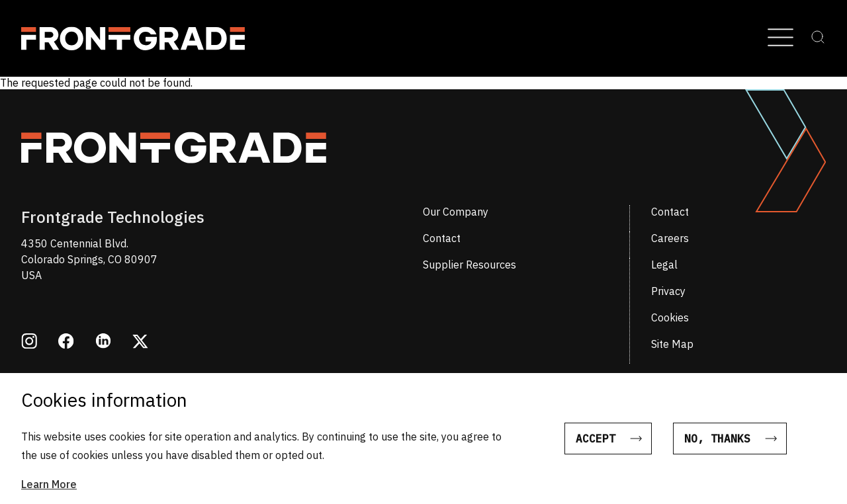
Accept (596, 446)
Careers (670, 238)
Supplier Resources (469, 265)
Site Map (672, 344)
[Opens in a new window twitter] (140, 343)
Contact (670, 212)
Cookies (670, 317)
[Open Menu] (780, 38)
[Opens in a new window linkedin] (103, 342)
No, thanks (717, 446)
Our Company (456, 212)
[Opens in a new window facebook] (66, 343)
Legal (664, 265)
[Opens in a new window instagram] (29, 343)
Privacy (668, 291)
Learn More (49, 491)
